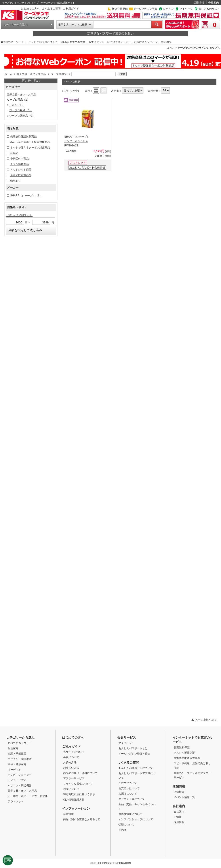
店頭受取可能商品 (21, 175)
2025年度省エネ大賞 (73, 42)
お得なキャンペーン (146, 42)
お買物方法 (70, 762)
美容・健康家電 (17, 764)
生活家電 (13, 748)
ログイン (168, 9)
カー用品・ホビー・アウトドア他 (28, 796)
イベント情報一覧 (184, 797)
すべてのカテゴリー (20, 743)
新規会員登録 (120, 9)
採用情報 (199, 3)
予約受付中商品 (19, 159)
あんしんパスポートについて (136, 768)
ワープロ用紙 (21, 110)
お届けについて (128, 794)
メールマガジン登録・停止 (134, 754)
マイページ (186, 9)
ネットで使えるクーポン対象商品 (30, 148)
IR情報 (178, 817)
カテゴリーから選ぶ (15, 25)
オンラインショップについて (136, 819)
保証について (126, 825)
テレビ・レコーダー (20, 775)
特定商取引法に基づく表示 (79, 794)
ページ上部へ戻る (206, 720)
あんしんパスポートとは (133, 748)
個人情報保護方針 (74, 800)
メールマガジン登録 (145, 9)
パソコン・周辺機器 (20, 785)
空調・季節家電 (17, 754)
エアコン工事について (132, 799)
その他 (122, 830)
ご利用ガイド (71, 9)
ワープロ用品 (59, 74)
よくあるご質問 (51, 9)
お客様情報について (130, 814)
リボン (17, 105)
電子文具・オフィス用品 (73, 25)
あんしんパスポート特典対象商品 (30, 142)
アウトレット (16, 801)
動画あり (15, 181)
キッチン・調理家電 (20, 759)
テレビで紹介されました (43, 42)
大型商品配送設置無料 (187, 758)
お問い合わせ (71, 789)
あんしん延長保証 (184, 753)
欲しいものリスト (209, 9)
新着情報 (69, 814)
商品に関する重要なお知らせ (82, 819)
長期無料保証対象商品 (23, 136)
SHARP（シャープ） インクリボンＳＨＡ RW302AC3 (77, 141)
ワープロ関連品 (22, 116)
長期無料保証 (182, 747)
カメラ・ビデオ (17, 780)
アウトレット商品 (21, 170)
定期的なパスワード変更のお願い (110, 33)
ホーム (8, 74)
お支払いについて (129, 788)
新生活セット (96, 42)
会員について (71, 757)
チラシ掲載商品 (19, 164)
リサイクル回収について (78, 784)
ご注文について (128, 783)
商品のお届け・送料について (80, 773)
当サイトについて (74, 752)
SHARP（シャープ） (26, 196)
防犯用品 (166, 42)
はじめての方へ (30, 9)
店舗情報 (179, 786)
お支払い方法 (71, 768)
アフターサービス (74, 778)
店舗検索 (179, 792)
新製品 (14, 153)
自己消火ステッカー (119, 42)
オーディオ (14, 770)
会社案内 (213, 3)
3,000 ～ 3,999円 (19, 215)
